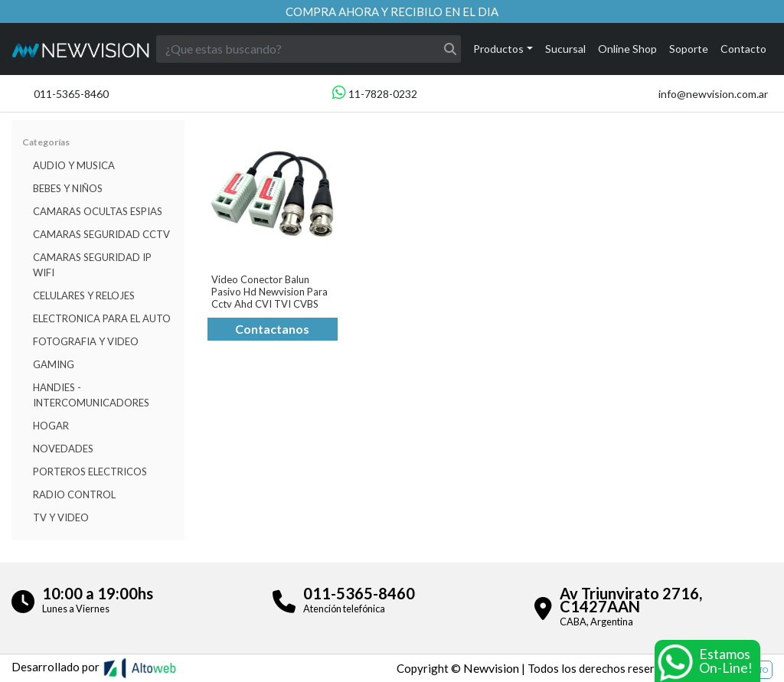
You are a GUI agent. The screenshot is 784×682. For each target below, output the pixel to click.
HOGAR (51, 426)
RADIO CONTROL (74, 494)
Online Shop (627, 49)
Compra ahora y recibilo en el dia (392, 11)
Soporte (689, 49)
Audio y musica (74, 165)
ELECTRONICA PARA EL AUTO (102, 318)
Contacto (743, 49)
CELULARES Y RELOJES (84, 295)
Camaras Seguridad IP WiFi (92, 265)
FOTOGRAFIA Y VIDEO (86, 341)
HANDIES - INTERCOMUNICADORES (91, 395)
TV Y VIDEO (61, 517)
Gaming (54, 364)
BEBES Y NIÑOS (68, 188)
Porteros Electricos (90, 472)
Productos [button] (498, 49)
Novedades (63, 449)
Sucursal (565, 49)
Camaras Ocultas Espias (98, 211)
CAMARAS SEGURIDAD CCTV (101, 234)
